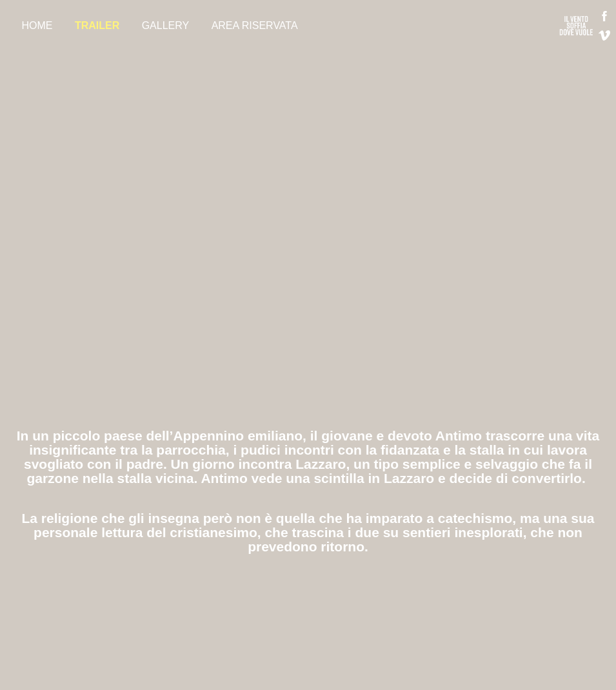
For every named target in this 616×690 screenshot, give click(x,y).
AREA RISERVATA (255, 25)
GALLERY (166, 25)
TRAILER (97, 25)
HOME (37, 25)
